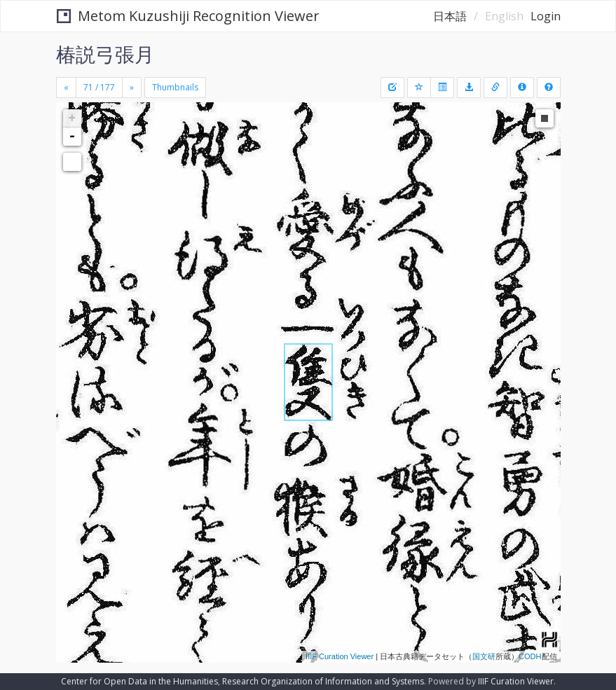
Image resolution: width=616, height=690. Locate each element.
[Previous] (66, 88)
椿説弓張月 (105, 54)
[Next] (132, 88)
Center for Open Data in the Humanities (139, 681)
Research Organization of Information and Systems (323, 681)
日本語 (450, 16)
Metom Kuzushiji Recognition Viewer (188, 16)
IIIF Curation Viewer (340, 656)
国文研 (484, 656)
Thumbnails (175, 87)
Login (546, 16)
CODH (530, 656)
